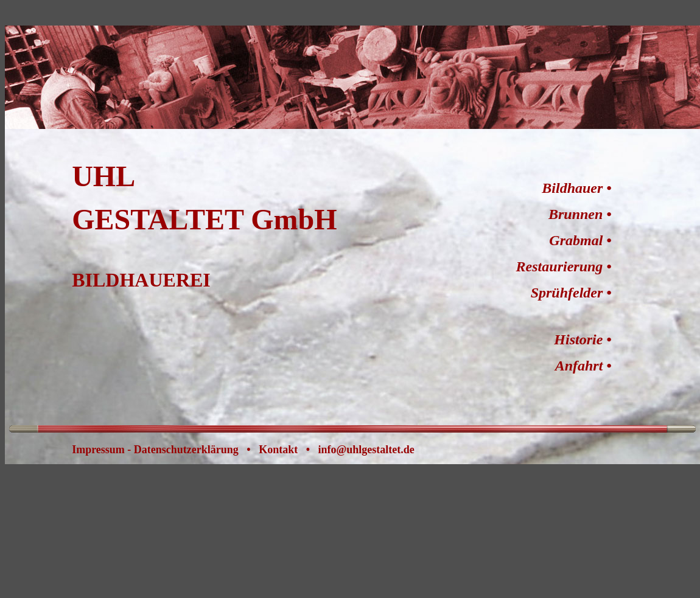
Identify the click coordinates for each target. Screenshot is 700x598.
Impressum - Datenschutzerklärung (155, 450)
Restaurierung (560, 266)
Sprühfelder (567, 293)
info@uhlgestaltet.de (366, 450)
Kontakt (278, 450)
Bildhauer (572, 188)
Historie (578, 339)
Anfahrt (579, 366)
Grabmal (576, 240)
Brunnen (576, 214)
